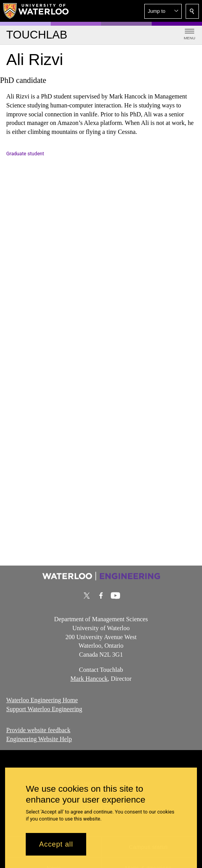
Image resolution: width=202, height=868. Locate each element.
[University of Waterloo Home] (36, 11)
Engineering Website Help (39, 739)
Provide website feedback (38, 730)
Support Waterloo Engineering (44, 709)
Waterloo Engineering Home (42, 700)
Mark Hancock (89, 679)
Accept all (56, 844)
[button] (163, 11)
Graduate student (25, 154)
